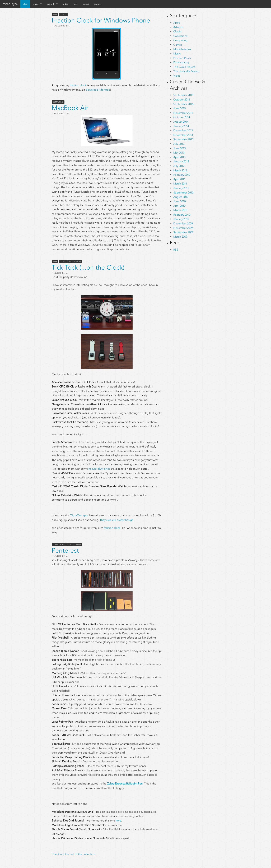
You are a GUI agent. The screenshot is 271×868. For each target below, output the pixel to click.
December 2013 (183, 130)
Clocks (63, 15)
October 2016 (182, 100)
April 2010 (179, 206)
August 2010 (181, 197)
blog (25, 4)
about (86, 4)
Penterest (65, 550)
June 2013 (179, 148)
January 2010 (181, 219)
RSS (176, 250)
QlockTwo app (79, 515)
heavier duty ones (99, 469)
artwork (51, 4)
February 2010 (182, 215)
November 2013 (183, 135)
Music (177, 54)
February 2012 (182, 175)
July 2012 (179, 166)
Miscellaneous (182, 49)
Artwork (178, 27)
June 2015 (179, 108)
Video (177, 76)
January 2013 (181, 161)
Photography (181, 62)
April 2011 (179, 179)
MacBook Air (70, 108)
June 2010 (179, 201)
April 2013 (179, 157)
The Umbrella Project (186, 71)
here (118, 821)
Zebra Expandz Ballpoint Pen (125, 784)
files (76, 4)
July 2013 (179, 144)
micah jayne (10, 4)
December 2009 (183, 223)
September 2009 (183, 232)
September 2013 (183, 139)
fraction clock (78, 85)
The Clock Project (184, 67)
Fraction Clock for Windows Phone (101, 20)
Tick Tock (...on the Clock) (88, 267)
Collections (75, 262)
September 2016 (183, 104)
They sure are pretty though (117, 520)
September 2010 (183, 193)
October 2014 (182, 117)
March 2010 (180, 210)
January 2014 (181, 126)
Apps (55, 15)
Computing (58, 102)
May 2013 (179, 153)
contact (97, 4)
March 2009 (180, 237)
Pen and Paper (74, 545)
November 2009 (183, 228)
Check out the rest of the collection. (74, 854)
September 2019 (183, 95)
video (66, 4)
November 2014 (183, 113)
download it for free (98, 90)
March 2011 (180, 184)
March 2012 (180, 170)
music (36, 4)
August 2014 (181, 122)
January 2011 (181, 188)
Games (178, 45)
